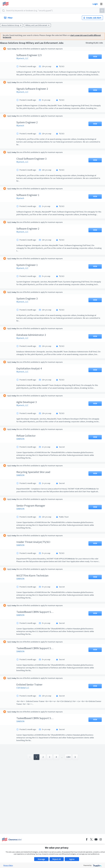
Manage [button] (41, 859)
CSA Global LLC (25, 712)
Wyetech (22, 131)
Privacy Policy (8, 865)
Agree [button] (72, 859)
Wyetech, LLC (24, 58)
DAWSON (22, 458)
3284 (68, 782)
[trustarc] (97, 865)
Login (95, 4)
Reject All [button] (57, 859)
